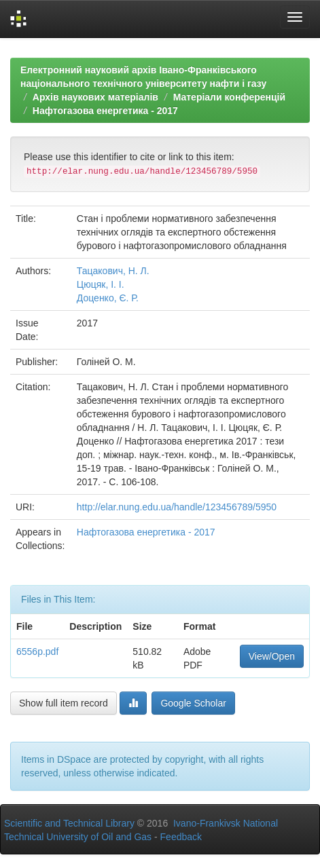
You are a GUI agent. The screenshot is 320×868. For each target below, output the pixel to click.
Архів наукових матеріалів (95, 97)
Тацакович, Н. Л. (113, 271)
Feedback (181, 837)
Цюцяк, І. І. (101, 284)
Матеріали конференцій (229, 97)
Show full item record (64, 703)
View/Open (272, 656)
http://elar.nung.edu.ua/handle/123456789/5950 (177, 507)
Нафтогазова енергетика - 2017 (105, 111)
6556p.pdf (37, 652)
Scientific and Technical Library (69, 823)
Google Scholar (193, 703)
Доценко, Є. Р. (108, 298)
